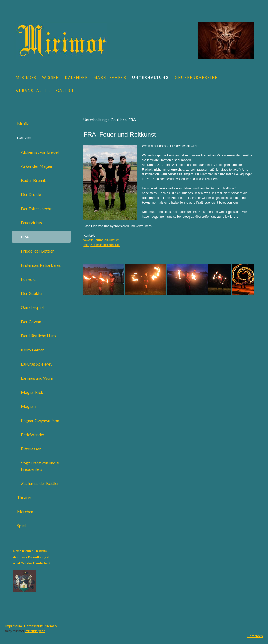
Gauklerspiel (32, 307)
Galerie (65, 90)
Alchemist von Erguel (40, 152)
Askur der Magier (37, 166)
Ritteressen (31, 449)
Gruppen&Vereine (196, 77)
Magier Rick (32, 392)
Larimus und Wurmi (38, 378)
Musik (23, 124)
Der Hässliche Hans (39, 336)
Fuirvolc (28, 279)
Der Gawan (31, 321)
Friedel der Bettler (37, 251)
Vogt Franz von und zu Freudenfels (41, 466)
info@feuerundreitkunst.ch (102, 245)
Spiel (21, 526)
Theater (24, 497)
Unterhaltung (151, 77)
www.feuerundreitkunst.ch (101, 240)
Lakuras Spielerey (37, 364)
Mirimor (26, 77)
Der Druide (31, 194)
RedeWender (33, 435)
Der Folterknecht (36, 208)
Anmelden (255, 636)
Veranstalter (33, 90)
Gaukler (24, 138)
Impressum (14, 626)
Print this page (35, 631)
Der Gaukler (32, 293)
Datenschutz (33, 626)
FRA (25, 237)
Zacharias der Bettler (40, 483)
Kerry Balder (32, 350)
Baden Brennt (33, 180)
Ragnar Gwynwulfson (40, 420)
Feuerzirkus (31, 223)
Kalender (76, 77)
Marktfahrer (110, 77)
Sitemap (51, 626)
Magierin (29, 406)
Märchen (25, 511)
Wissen (51, 77)
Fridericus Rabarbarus (41, 265)
